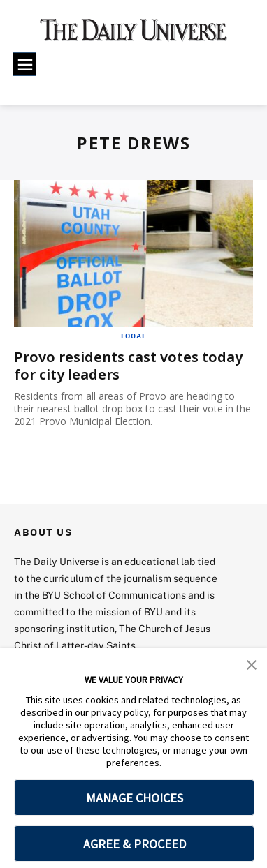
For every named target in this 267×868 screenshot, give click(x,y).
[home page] (133, 35)
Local (134, 336)
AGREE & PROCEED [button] (135, 844)
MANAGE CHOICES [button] (135, 798)
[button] (252, 664)
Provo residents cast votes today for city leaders (128, 366)
